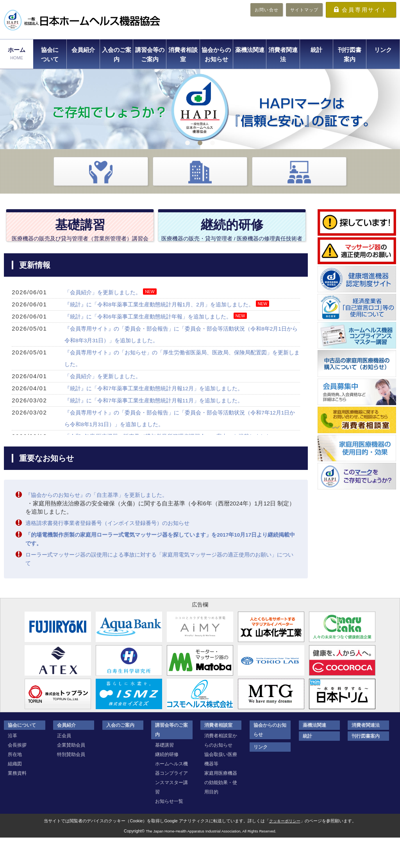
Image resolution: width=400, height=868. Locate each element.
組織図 (15, 794)
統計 (316, 50)
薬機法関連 (250, 50)
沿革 (12, 766)
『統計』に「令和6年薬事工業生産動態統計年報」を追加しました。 (154, 349)
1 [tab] (187, 143)
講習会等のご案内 (150, 54)
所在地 (15, 785)
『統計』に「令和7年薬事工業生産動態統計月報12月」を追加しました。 (160, 421)
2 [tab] (200, 143)
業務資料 (17, 804)
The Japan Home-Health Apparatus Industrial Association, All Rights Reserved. (211, 861)
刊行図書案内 (350, 54)
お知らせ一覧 (169, 832)
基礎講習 (164, 776)
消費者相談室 (183, 54)
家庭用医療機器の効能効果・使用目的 (221, 813)
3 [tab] (212, 143)
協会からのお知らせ (216, 54)
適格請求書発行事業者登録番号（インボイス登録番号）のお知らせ (113, 555)
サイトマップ (304, 10)
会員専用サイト (365, 10)
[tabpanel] (200, 109)
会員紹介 (83, 50)
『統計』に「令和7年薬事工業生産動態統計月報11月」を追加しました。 (160, 433)
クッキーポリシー (285, 851)
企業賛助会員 (71, 776)
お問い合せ (267, 10)
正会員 (64, 766)
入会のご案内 (117, 54)
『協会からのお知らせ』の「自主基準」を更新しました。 (102, 527)
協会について (50, 54)
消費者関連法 (283, 54)
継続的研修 (167, 785)
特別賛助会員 (71, 785)
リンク (383, 50)
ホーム (17, 54)
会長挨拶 (17, 776)
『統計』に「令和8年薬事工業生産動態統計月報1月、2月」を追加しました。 (166, 337)
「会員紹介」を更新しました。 (105, 325)
